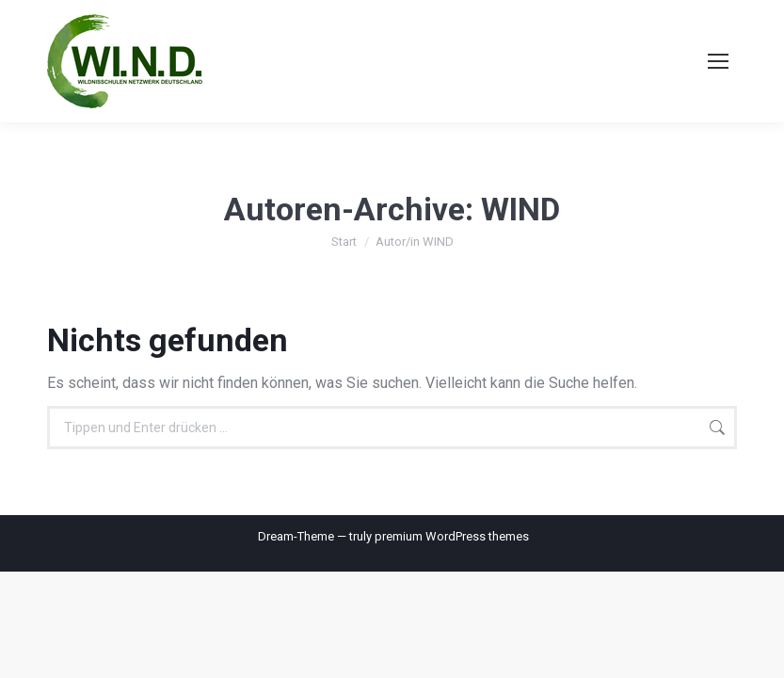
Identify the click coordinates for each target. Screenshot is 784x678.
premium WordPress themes (452, 536)
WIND (520, 209)
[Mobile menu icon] (718, 61)
